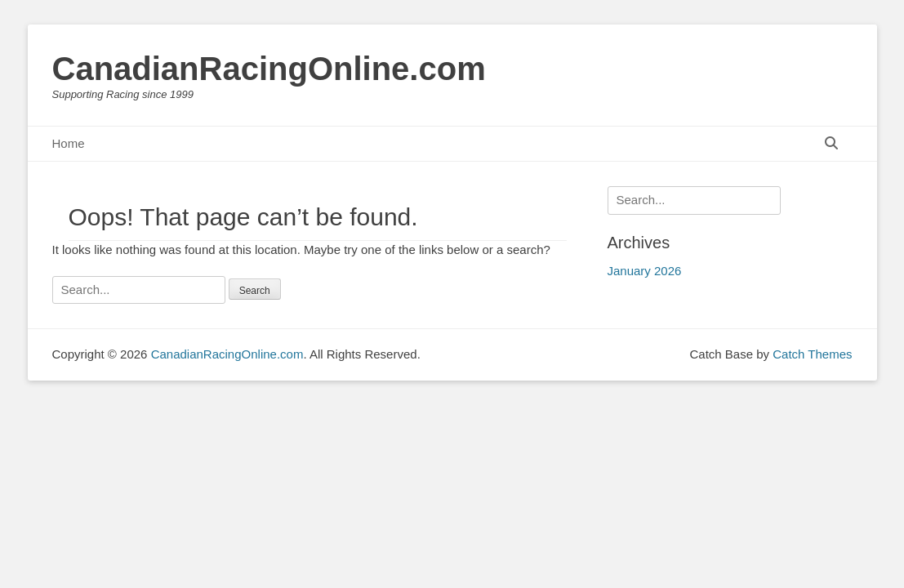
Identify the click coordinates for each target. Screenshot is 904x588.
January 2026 (645, 271)
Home (69, 143)
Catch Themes (812, 354)
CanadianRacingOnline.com (269, 69)
